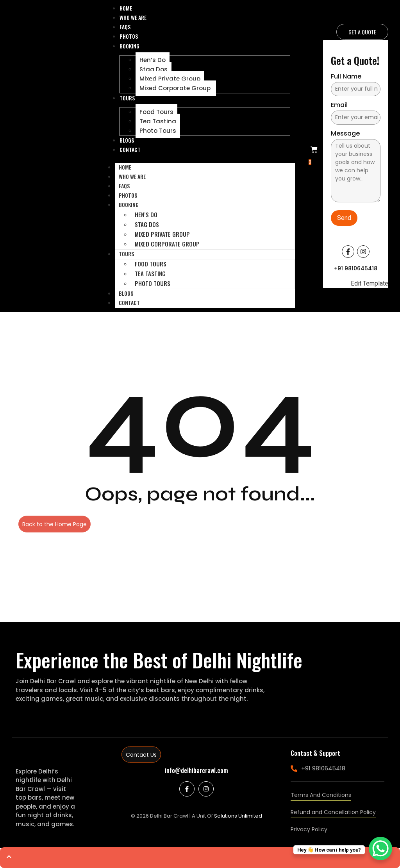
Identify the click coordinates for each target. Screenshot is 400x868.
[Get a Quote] (362, 32)
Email (339, 106)
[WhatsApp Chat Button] (380, 848)
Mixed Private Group (170, 79)
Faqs (125, 27)
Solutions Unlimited (238, 816)
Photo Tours (158, 131)
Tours (127, 98)
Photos (129, 36)
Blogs (127, 140)
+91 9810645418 (356, 268)
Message (345, 134)
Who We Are (133, 17)
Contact (130, 149)
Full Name (346, 77)
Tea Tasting (158, 121)
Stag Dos (154, 69)
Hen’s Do (153, 60)
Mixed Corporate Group (176, 88)
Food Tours (156, 112)
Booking (129, 46)
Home (126, 8)
